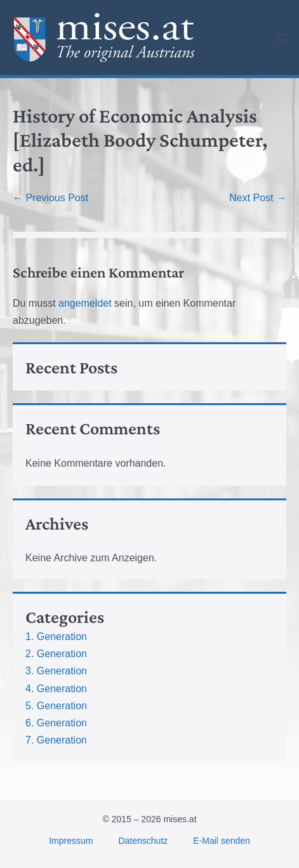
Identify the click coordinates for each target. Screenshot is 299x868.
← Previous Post (50, 198)
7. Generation (56, 740)
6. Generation (56, 723)
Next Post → (258, 198)
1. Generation (56, 637)
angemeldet (85, 303)
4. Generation (56, 689)
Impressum (71, 841)
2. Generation (56, 654)
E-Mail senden (222, 841)
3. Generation (56, 671)
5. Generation (56, 706)
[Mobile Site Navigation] (281, 38)
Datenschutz (143, 841)
